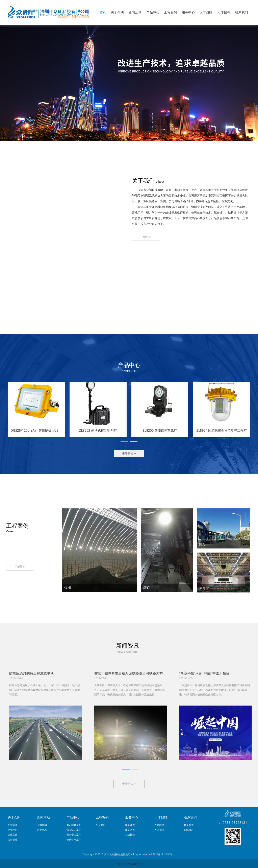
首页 (103, 12)
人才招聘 (224, 12)
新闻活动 (135, 12)
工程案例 (171, 12)
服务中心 (188, 12)
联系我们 (241, 12)
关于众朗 (117, 12)
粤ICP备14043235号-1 (129, 864)
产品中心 (153, 12)
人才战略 (206, 12)
